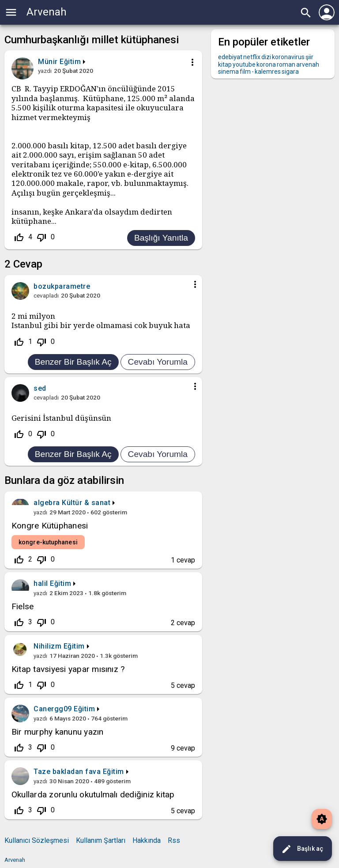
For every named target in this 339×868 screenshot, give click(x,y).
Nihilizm (47, 646)
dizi (266, 57)
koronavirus (288, 57)
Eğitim (70, 62)
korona (266, 64)
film (245, 72)
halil (41, 583)
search (306, 13)
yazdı (45, 71)
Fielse (23, 606)
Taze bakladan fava (67, 772)
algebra (47, 503)
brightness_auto (322, 819)
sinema (228, 72)
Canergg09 (53, 709)
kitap (225, 64)
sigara (290, 72)
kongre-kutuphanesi (48, 542)
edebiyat (230, 57)
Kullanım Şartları (101, 840)
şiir (309, 57)
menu (11, 12)
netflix (252, 57)
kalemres (268, 72)
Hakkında (147, 840)
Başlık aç (302, 849)
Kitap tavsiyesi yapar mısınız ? (68, 669)
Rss (174, 840)
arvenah (308, 64)
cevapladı (46, 295)
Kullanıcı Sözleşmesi (37, 840)
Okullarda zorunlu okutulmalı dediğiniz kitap (93, 794)
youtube (244, 64)
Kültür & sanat (86, 503)
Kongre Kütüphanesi (50, 526)
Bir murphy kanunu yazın (58, 732)
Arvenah (47, 12)
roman (286, 64)
